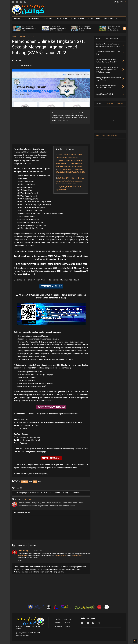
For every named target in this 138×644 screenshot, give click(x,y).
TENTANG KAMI (32, 19)
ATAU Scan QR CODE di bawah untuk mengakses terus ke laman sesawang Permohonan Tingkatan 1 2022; (70, 181)
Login (58, 619)
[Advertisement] (87, 10)
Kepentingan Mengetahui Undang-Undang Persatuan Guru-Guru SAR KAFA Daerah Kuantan (75, 27)
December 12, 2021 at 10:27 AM (36, 551)
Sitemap (68, 626)
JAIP (32, 37)
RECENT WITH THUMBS (107, 135)
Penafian (58, 623)
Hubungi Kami (58, 626)
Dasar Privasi (68, 619)
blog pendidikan (78, 556)
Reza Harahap (23, 551)
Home (14, 37)
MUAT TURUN (94, 19)
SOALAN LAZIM (77, 19)
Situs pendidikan (60, 556)
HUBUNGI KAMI (111, 19)
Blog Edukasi (22, 556)
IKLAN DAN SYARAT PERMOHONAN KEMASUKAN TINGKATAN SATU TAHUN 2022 (70, 172)
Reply (21, 560)
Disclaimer (68, 623)
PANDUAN (62, 19)
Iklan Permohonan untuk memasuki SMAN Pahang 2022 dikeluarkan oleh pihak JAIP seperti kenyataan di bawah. (70, 163)
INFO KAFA (48, 19)
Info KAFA (23, 37)
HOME (17, 19)
